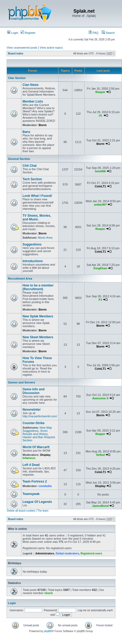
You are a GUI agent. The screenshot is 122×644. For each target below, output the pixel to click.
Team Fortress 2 (35, 481)
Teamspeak (31, 494)
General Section (19, 159)
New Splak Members (38, 316)
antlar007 (100, 205)
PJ (100, 300)
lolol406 (100, 171)
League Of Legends (37, 502)
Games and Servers (22, 382)
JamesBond (100, 506)
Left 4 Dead (31, 465)
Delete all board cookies (21, 511)
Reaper (100, 92)
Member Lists (33, 101)
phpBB (48, 631)
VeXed (100, 455)
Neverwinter (32, 410)
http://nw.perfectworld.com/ (40, 416)
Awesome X (100, 398)
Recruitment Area (20, 279)
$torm (43, 125)
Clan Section (17, 78)
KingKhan (100, 268)
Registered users (91, 553)
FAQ (94, 33)
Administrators (45, 553)
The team (43, 511)
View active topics (51, 48)
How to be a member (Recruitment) (38, 287)
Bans (26, 132)
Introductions (33, 261)
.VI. (100, 115)
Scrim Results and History (35, 432)
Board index (16, 54)
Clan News (31, 85)
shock (48, 593)
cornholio (45, 486)
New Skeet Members (38, 337)
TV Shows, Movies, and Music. (37, 217)
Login (13, 33)
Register (28, 33)
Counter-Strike (33, 423)
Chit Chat (30, 166)
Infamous (29, 458)
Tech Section (32, 179)
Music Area (45, 238)
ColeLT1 (100, 186)
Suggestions (32, 244)
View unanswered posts (22, 48)
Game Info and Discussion (33, 391)
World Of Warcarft (36, 447)
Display (45, 455)
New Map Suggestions (37, 429)
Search (108, 33)
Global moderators (67, 553)
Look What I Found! (37, 196)
